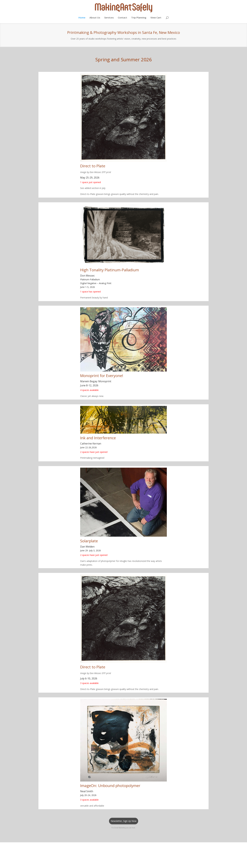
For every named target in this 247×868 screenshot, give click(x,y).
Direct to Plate (93, 166)
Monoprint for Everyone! (102, 376)
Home (82, 18)
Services (109, 18)
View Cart (156, 18)
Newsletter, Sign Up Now (124, 821)
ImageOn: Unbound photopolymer (110, 786)
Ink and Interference (98, 438)
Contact (122, 18)
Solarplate (89, 541)
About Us (95, 18)
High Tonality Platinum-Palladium (110, 270)
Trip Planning (139, 18)
